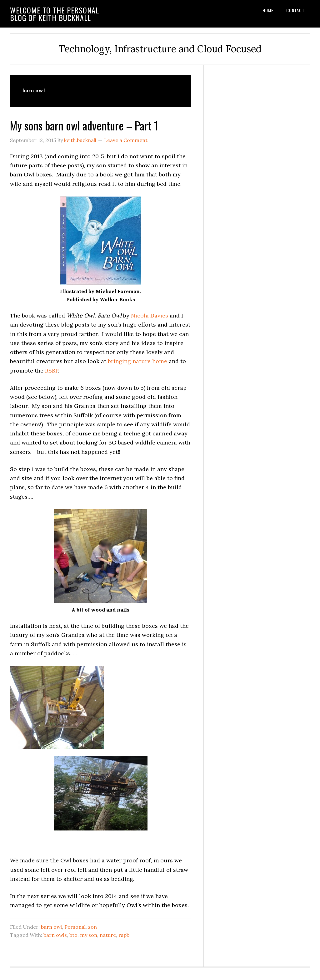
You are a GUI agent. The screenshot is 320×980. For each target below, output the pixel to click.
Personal (75, 927)
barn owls (55, 935)
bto (73, 935)
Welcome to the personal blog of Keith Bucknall (55, 14)
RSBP (52, 371)
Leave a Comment (126, 140)
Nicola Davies (150, 315)
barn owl (51, 927)
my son (89, 935)
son (92, 927)
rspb (124, 935)
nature (108, 935)
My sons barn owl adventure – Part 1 (84, 125)
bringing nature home (137, 361)
